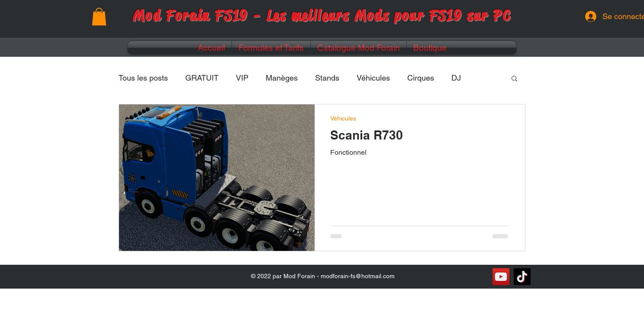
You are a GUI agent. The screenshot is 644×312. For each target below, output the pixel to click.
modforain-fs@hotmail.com (358, 276)
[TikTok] (522, 277)
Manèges (282, 78)
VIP (242, 78)
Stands (327, 78)
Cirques (421, 78)
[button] (99, 17)
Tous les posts (143, 78)
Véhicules (373, 78)
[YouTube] (501, 277)
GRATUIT (202, 78)
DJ (456, 78)
